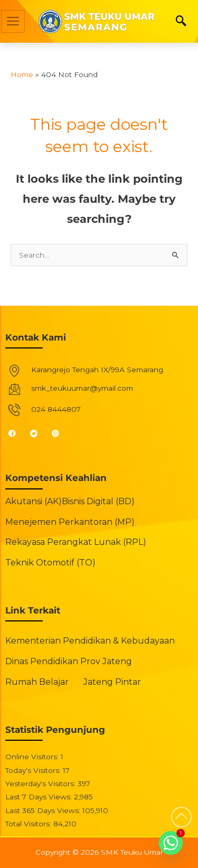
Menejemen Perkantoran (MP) (70, 522)
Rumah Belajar (37, 682)
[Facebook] (17, 433)
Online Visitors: (33, 757)
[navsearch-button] (181, 22)
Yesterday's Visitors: (41, 784)
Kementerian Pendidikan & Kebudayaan (90, 641)
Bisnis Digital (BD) (98, 501)
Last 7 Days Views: (40, 797)
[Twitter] (38, 433)
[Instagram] (60, 433)
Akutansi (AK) (34, 501)
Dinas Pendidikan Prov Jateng (69, 661)
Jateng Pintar (112, 682)
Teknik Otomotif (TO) (50, 563)
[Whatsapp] (171, 843)
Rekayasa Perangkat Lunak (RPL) (76, 542)
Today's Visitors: (34, 770)
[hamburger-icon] (13, 21)
